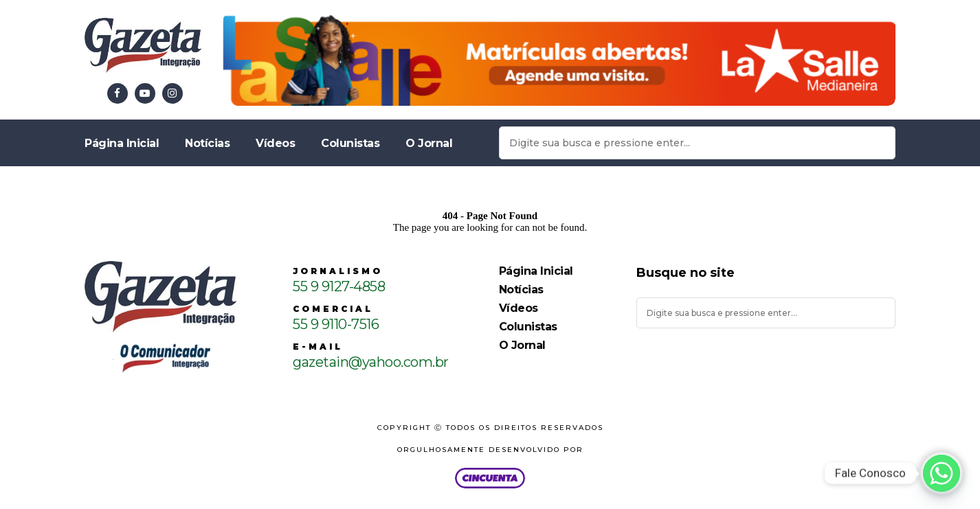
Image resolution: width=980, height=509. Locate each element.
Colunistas (350, 143)
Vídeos (275, 143)
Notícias (207, 143)
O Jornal (429, 143)
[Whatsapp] (942, 473)
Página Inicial (122, 143)
